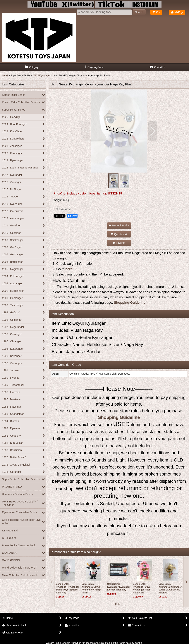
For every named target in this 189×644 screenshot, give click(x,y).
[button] (94, 67)
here (69, 269)
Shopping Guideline (130, 303)
